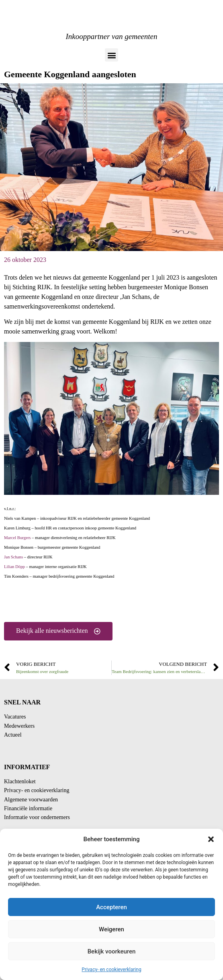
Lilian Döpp (14, 567)
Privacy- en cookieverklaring (111, 970)
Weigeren (111, 929)
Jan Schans (13, 557)
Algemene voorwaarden (31, 800)
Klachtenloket (20, 781)
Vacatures (15, 717)
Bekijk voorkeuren (112, 951)
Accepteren (111, 907)
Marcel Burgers (17, 538)
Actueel (13, 735)
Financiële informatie (28, 808)
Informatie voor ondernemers (37, 817)
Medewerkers (19, 726)
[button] (211, 839)
